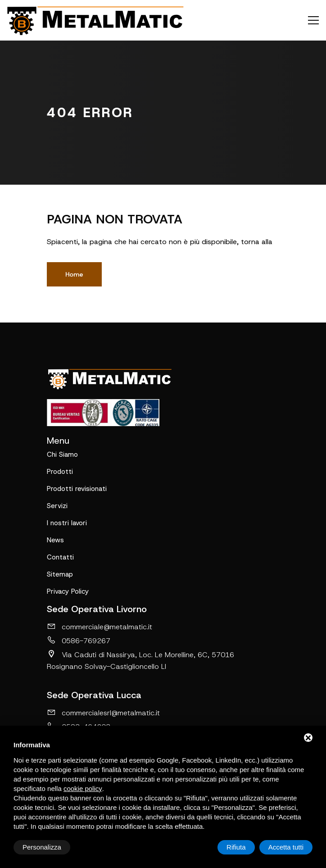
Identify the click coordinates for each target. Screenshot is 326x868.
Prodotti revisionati (77, 489)
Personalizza (42, 847)
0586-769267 (79, 641)
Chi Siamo (62, 454)
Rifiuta (236, 847)
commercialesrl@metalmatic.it (103, 713)
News (55, 540)
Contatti (60, 557)
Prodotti (60, 472)
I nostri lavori (67, 523)
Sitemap (60, 574)
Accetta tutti (286, 847)
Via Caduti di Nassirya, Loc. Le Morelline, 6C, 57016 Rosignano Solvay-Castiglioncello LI (140, 660)
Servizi (57, 506)
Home (74, 274)
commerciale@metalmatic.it (100, 627)
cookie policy (83, 788)
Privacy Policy (68, 591)
